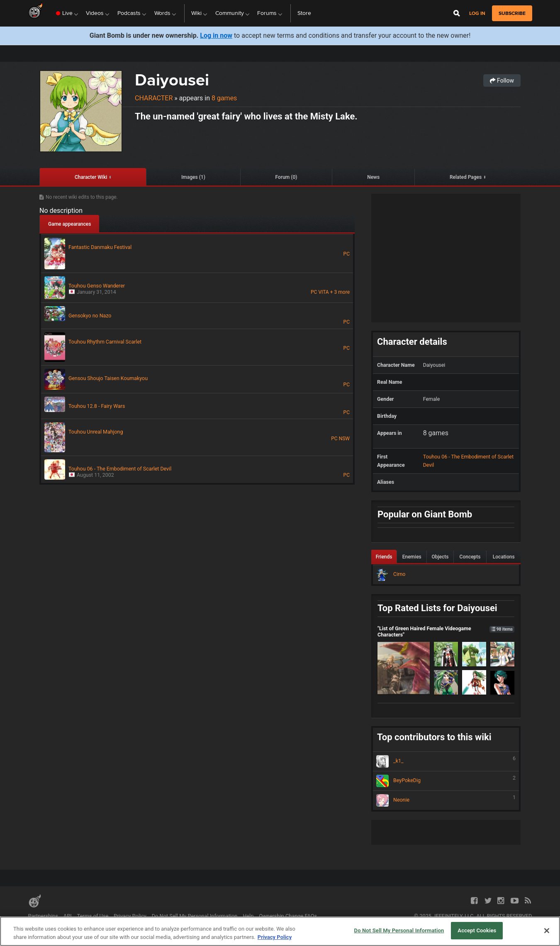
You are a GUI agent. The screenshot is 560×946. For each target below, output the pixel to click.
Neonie (446, 800)
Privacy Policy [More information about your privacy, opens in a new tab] (275, 937)
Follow (502, 80)
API (68, 916)
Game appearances (69, 224)
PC (347, 254)
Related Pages (466, 177)
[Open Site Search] (457, 13)
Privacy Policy (130, 916)
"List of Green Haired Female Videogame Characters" (446, 631)
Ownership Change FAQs (288, 916)
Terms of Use (93, 916)
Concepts (470, 557)
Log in (477, 13)
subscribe (512, 13)
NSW (344, 439)
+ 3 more (340, 292)
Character (154, 98)
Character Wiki (91, 177)
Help (248, 916)
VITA (323, 292)
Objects (440, 557)
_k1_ (446, 761)
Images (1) (193, 177)
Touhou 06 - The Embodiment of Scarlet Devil (468, 461)
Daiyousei (172, 80)
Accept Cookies (477, 930)
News (373, 177)
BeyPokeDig (446, 781)
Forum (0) (286, 177)
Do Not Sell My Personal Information (195, 916)
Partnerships (43, 916)
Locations (504, 557)
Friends (384, 557)
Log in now (216, 35)
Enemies (412, 557)
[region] (280, 931)
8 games (224, 98)
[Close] (547, 931)
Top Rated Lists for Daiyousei (437, 608)
